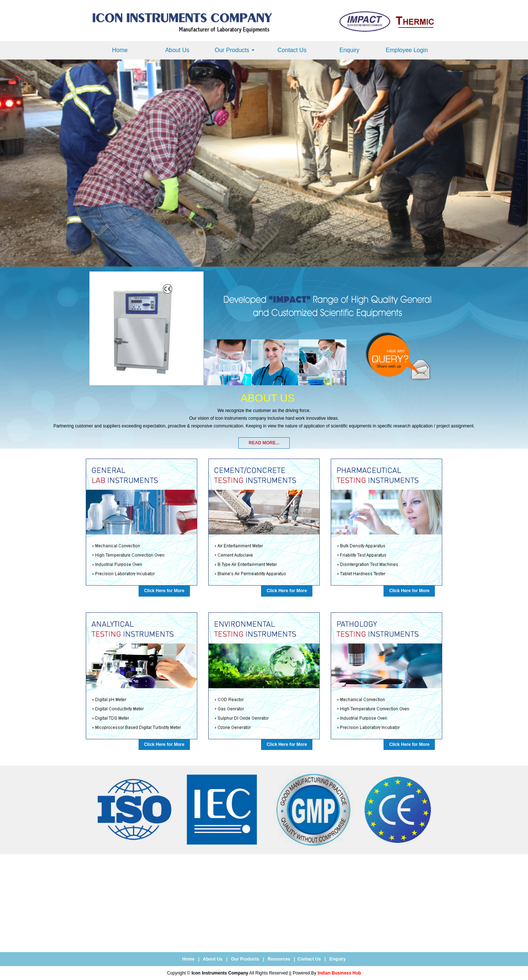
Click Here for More (164, 591)
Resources (279, 959)
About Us (177, 50)
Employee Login (407, 50)
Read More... (264, 443)
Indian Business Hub (339, 973)
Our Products (234, 50)
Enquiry (349, 50)
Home (120, 50)
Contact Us (292, 50)
